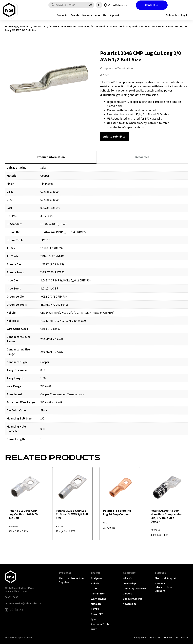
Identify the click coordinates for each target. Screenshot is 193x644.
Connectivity (40, 26)
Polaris (95, 583)
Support (114, 15)
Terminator (98, 593)
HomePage (11, 26)
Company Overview (134, 588)
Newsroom (129, 604)
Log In (185, 15)
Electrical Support (166, 578)
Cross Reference (118, 5)
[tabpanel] (96, 306)
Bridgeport (97, 578)
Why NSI (128, 578)
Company (129, 573)
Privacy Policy (140, 637)
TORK (94, 588)
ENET (94, 629)
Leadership (129, 583)
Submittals (173, 15)
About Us (101, 15)
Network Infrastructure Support (163, 587)
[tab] (51, 157)
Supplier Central (132, 599)
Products (62, 15)
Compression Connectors (107, 26)
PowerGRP (97, 614)
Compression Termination (140, 26)
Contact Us (152, 5)
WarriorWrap (99, 599)
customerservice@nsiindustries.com (24, 603)
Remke (95, 609)
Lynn (94, 619)
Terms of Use (155, 637)
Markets (87, 15)
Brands (75, 15)
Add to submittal (115, 136)
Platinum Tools (100, 624)
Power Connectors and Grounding (70, 26)
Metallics (96, 604)
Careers (127, 593)
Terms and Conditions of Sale (176, 637)
